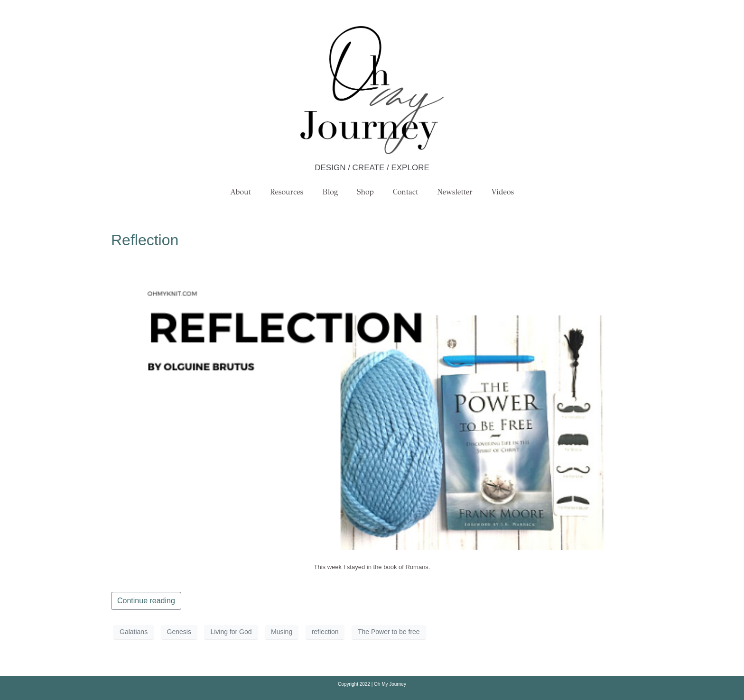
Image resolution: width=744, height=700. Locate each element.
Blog (330, 192)
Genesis (179, 632)
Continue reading (146, 601)
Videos (503, 192)
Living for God (231, 632)
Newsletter (455, 192)
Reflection (145, 240)
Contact (405, 192)
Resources (287, 192)
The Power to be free (389, 632)
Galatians (134, 632)
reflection (325, 632)
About (241, 192)
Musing (282, 632)
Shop (365, 192)
